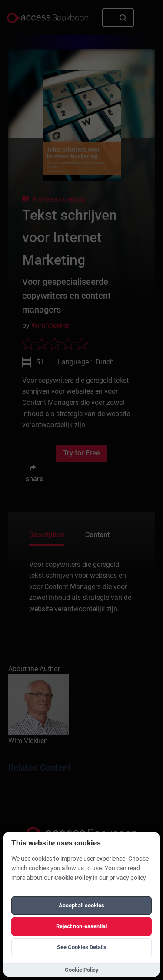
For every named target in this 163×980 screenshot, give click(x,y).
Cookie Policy (73, 878)
